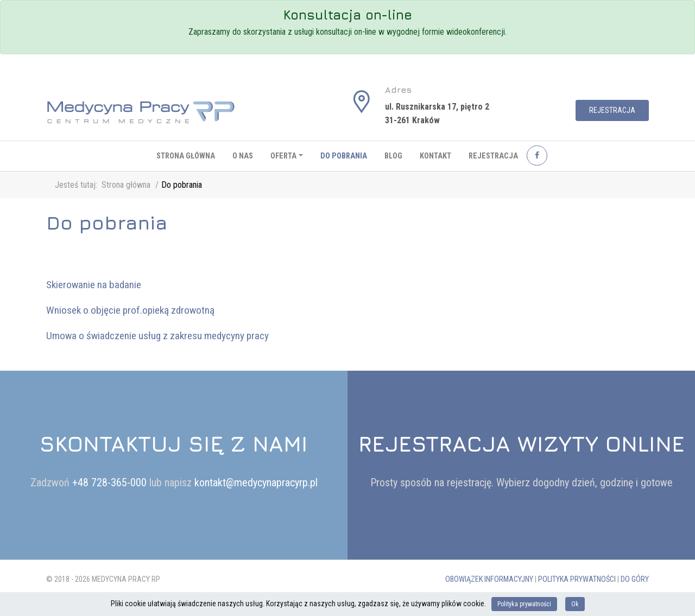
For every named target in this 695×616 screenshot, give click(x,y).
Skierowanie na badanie (94, 285)
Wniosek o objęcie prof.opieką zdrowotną (130, 310)
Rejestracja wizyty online (522, 443)
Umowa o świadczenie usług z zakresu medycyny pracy (157, 336)
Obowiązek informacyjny (489, 579)
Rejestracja (612, 110)
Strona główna (186, 156)
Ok (575, 604)
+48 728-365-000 (111, 482)
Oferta (283, 156)
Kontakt (435, 156)
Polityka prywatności (577, 579)
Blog (393, 156)
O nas (243, 156)
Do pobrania (344, 156)
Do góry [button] (635, 579)
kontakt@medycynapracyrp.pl (256, 482)
